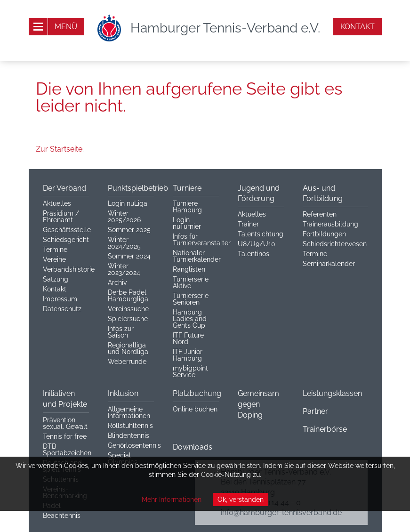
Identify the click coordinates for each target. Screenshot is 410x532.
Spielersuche (128, 319)
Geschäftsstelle (67, 230)
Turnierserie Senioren (191, 299)
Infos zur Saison (121, 332)
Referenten (320, 214)
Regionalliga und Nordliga (128, 348)
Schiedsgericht (66, 240)
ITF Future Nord (188, 339)
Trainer (248, 224)
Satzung (56, 279)
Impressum (60, 299)
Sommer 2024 (129, 256)
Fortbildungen (324, 234)
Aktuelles (57, 203)
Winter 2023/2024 (124, 269)
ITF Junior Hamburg (188, 355)
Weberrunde (127, 362)
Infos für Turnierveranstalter (202, 240)
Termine (55, 250)
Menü (66, 27)
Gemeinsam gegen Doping (258, 404)
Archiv (117, 282)
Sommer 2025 (129, 230)
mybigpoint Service (190, 371)
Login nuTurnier (187, 223)
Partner (315, 411)
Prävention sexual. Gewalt (65, 423)
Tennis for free (65, 436)
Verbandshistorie (69, 269)
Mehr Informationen (172, 500)
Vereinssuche (128, 309)
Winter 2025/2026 (124, 217)
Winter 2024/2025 (124, 243)
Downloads (193, 447)
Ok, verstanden (241, 500)
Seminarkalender (329, 264)
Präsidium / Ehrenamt (61, 217)
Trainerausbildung (330, 224)
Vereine (54, 259)
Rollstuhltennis (130, 426)
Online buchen (195, 409)
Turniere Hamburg (187, 207)
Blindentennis (129, 435)
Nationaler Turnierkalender (197, 256)
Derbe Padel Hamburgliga (128, 296)
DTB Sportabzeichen (67, 450)
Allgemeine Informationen (129, 412)
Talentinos (253, 254)
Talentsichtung (261, 234)
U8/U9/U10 (257, 244)
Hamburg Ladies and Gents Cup (190, 319)
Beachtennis (62, 516)
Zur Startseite (59, 149)
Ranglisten (189, 269)
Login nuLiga (128, 203)
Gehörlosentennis (134, 445)
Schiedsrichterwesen (335, 244)
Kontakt (358, 27)
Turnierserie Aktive (191, 282)
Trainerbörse (325, 429)
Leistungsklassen (332, 393)
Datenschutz (62, 309)
